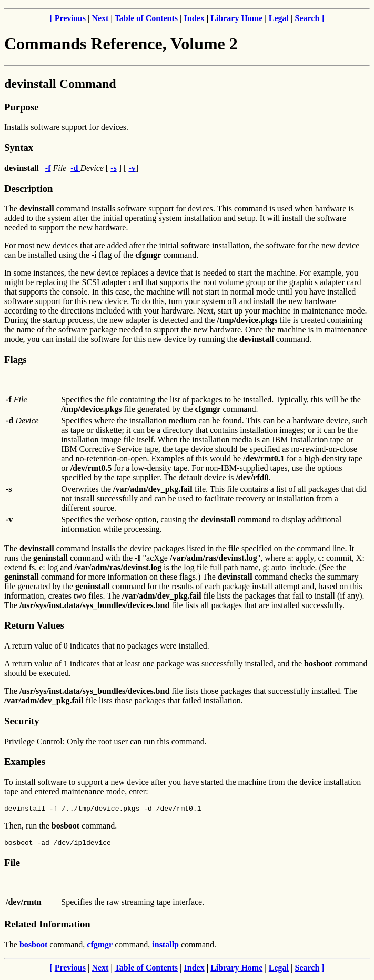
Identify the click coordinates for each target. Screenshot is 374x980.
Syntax (19, 148)
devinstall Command (60, 84)
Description (28, 189)
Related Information (47, 927)
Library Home (236, 18)
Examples (25, 761)
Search (307, 18)
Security (22, 721)
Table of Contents (146, 18)
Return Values (34, 625)
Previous (70, 18)
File (12, 866)
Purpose (21, 107)
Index (194, 18)
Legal (279, 18)
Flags (16, 360)
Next (100, 18)
